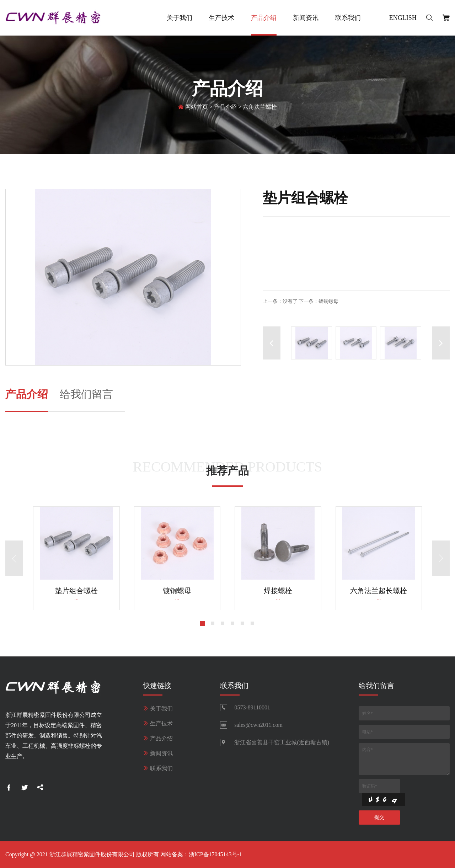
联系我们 (348, 18)
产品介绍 (264, 18)
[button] (441, 343)
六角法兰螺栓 (260, 108)
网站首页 (197, 108)
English (403, 18)
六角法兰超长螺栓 (379, 591)
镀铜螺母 (177, 591)
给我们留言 (86, 394)
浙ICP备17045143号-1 (215, 854)
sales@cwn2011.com (258, 725)
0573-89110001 (252, 707)
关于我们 (180, 18)
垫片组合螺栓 (76, 591)
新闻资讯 (306, 18)
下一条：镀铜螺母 (318, 301)
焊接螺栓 (278, 591)
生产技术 (221, 18)
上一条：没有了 (280, 301)
